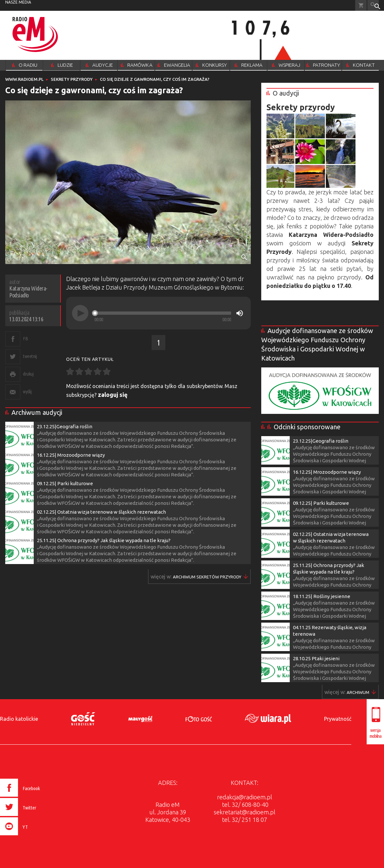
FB (25, 338)
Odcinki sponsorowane (307, 427)
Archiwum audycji (37, 412)
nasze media (18, 2)
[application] (158, 313)
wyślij (27, 391)
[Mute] (240, 313)
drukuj (28, 374)
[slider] (163, 313)
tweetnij (30, 356)
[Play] (80, 313)
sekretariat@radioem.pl (245, 812)
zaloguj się (113, 395)
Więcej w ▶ (207, 577)
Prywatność (338, 719)
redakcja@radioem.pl (245, 797)
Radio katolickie (19, 719)
